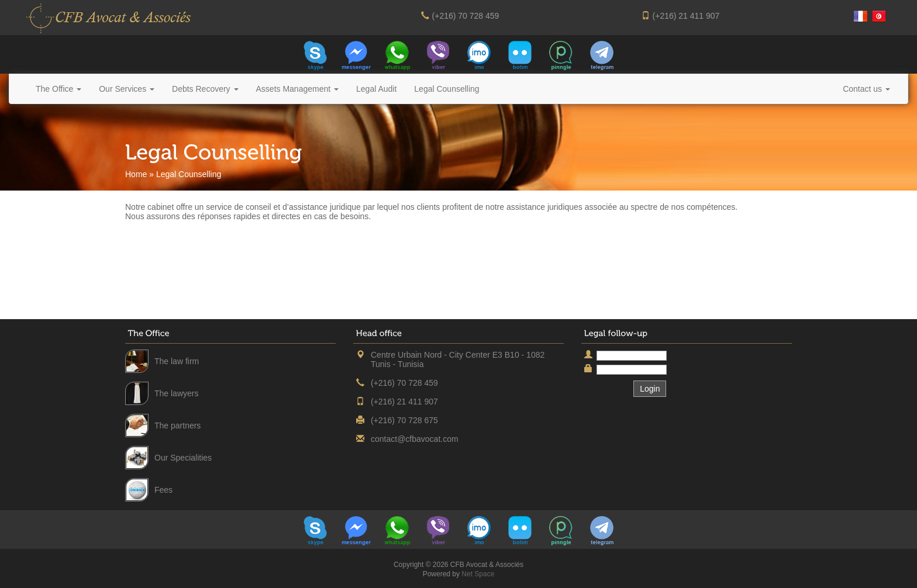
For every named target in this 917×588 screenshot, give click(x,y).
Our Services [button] (127, 89)
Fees (163, 490)
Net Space (478, 574)
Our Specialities (183, 458)
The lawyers (176, 393)
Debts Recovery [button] (205, 89)
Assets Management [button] (298, 89)
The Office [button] (58, 89)
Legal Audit (376, 89)
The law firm (177, 361)
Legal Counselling (447, 89)
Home (136, 174)
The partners (177, 426)
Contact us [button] (866, 89)
